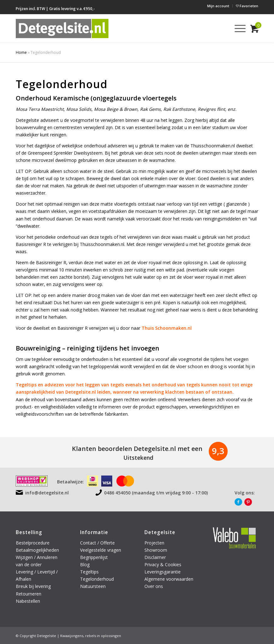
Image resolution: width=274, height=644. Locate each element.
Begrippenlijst (94, 557)
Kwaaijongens (72, 636)
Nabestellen (28, 601)
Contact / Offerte (97, 543)
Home (21, 52)
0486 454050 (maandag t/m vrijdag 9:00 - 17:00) (156, 493)
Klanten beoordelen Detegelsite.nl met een (137, 449)
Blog (85, 564)
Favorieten (247, 6)
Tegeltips (89, 572)
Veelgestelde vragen (101, 550)
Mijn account (218, 6)
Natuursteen (93, 586)
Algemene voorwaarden (169, 579)
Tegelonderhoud (97, 579)
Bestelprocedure (33, 543)
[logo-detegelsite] (62, 28)
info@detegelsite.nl (47, 493)
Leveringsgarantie (163, 572)
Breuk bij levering (33, 586)
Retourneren (29, 594)
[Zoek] (222, 28)
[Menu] (237, 28)
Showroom (156, 550)
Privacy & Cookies (163, 564)
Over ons (154, 586)
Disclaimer (155, 557)
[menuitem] (218, 6)
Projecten (154, 543)
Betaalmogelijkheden (37, 550)
